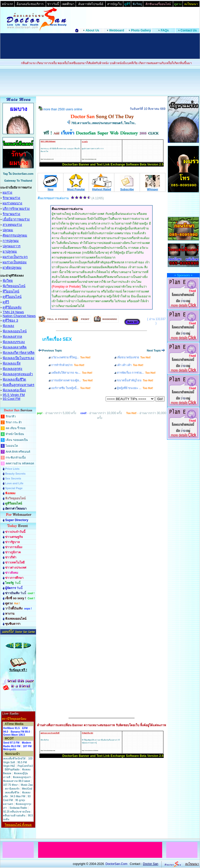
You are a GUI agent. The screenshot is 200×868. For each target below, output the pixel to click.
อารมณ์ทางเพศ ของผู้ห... (72, 380)
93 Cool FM (11, 399)
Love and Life (14, 483)
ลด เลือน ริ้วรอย (15, 428)
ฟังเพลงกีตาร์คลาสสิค (19, 353)
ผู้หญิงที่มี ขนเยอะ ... (135, 388)
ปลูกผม (8, 230)
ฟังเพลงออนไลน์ (15, 331)
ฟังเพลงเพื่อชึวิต (14, 379)
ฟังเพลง (8, 326)
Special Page (14, 488)
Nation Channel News (19, 316)
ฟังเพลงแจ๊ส (12, 363)
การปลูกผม (11, 241)
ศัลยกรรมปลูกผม (15, 235)
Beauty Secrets (15, 474)
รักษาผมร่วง (11, 198)
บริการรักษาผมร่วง (16, 209)
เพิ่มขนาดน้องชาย (134, 357)
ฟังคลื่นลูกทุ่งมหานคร (18, 385)
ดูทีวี (6, 302)
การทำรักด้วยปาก (68, 365)
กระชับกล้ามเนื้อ (16, 458)
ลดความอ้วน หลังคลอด (20, 463)
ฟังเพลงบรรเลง (14, 342)
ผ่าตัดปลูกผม (12, 268)
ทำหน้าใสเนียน (15, 434)
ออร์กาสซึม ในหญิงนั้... (71, 388)
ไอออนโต (12, 446)
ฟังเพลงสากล (12, 337)
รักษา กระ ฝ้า (14, 422)
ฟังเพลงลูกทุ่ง (12, 369)
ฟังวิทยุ (8, 281)
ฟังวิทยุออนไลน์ (14, 286)
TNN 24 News (13, 312)
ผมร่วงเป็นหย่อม (15, 262)
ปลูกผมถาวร (12, 246)
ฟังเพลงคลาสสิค (15, 347)
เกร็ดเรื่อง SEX (57, 339)
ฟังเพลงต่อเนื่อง (14, 390)
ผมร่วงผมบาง (12, 203)
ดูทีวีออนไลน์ (12, 297)
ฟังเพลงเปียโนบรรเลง (18, 358)
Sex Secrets (13, 478)
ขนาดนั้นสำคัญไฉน (135, 380)
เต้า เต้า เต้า (130, 365)
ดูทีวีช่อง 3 (10, 320)
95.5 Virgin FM (14, 395)
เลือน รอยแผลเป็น (17, 440)
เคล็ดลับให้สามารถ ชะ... (72, 373)
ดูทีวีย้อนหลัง (12, 307)
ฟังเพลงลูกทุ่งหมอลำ (18, 374)
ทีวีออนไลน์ (11, 291)
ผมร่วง (7, 192)
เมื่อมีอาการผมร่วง (16, 219)
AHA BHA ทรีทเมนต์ (18, 452)
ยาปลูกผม (10, 251)
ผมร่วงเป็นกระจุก (15, 257)
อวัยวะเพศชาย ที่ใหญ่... (71, 357)
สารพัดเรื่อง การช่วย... (136, 373)
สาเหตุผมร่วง (12, 225)
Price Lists (12, 469)
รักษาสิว (11, 416)
